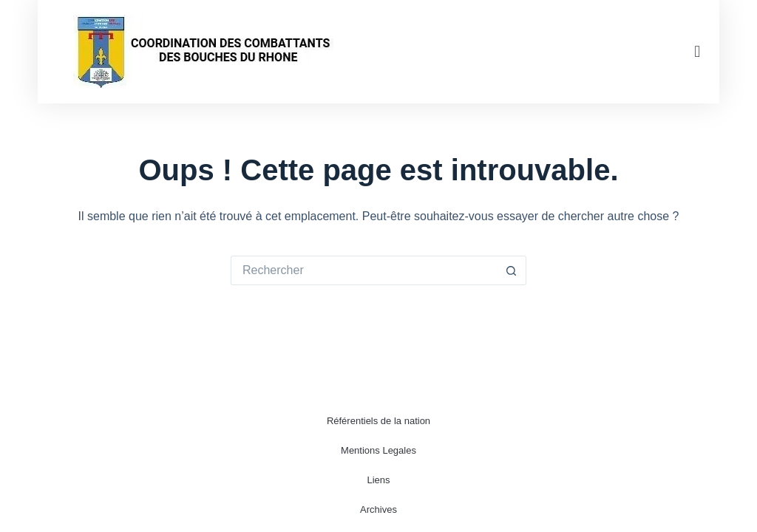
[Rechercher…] (364, 270)
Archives (378, 509)
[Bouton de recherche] (512, 270)
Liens (378, 480)
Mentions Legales (378, 450)
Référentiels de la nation (378, 421)
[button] (697, 52)
